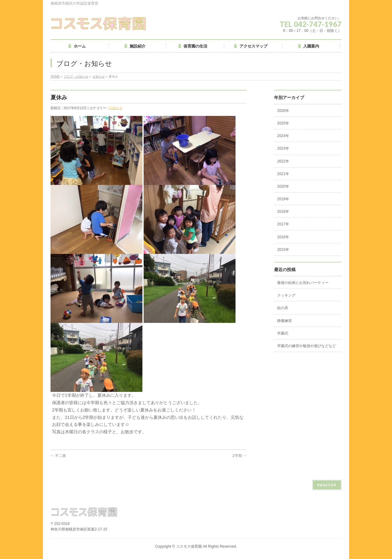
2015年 (283, 250)
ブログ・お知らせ (76, 77)
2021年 (283, 174)
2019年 (283, 199)
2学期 (239, 456)
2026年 (283, 111)
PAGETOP (327, 485)
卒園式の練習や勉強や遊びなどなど (307, 346)
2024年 (283, 136)
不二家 (58, 456)
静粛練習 (285, 321)
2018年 (283, 212)
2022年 (283, 161)
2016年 (283, 237)
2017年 (283, 224)
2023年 (283, 148)
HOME (55, 77)
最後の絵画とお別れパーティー (303, 283)
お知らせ (99, 77)
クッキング (286, 295)
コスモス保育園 (189, 546)
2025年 (283, 123)
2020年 (283, 186)
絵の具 (283, 308)
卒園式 (283, 333)
